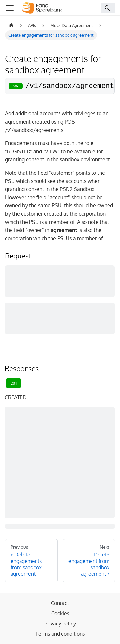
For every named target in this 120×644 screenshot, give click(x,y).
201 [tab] (14, 383)
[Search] (108, 8)
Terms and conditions (60, 634)
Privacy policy (60, 624)
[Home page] (11, 25)
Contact (60, 603)
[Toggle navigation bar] (10, 8)
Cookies (60, 613)
